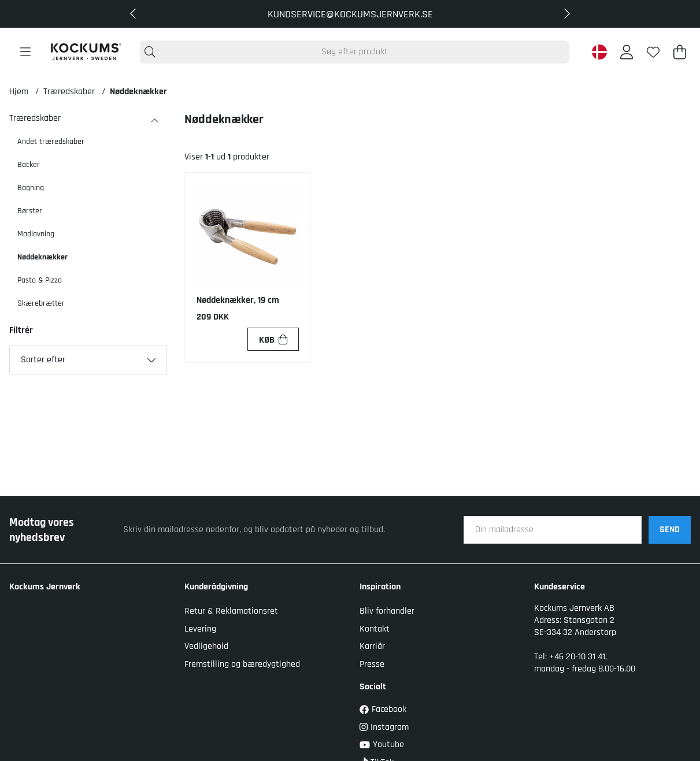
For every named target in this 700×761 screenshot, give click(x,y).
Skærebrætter (41, 303)
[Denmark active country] (599, 52)
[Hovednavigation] (25, 52)
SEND (670, 530)
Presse (372, 664)
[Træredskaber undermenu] (154, 121)
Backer (29, 165)
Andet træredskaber (51, 142)
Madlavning (36, 234)
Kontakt (375, 629)
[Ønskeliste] (653, 52)
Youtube (382, 745)
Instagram (384, 727)
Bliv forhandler (387, 611)
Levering (200, 629)
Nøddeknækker (138, 92)
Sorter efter (43, 360)
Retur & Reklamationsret (231, 611)
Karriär (372, 646)
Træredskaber (69, 92)
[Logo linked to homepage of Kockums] (86, 52)
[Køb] (273, 339)
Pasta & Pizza (40, 280)
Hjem (19, 92)
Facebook (383, 709)
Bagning (31, 188)
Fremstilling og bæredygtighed (242, 664)
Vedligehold (206, 646)
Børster (30, 211)
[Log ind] (627, 52)
